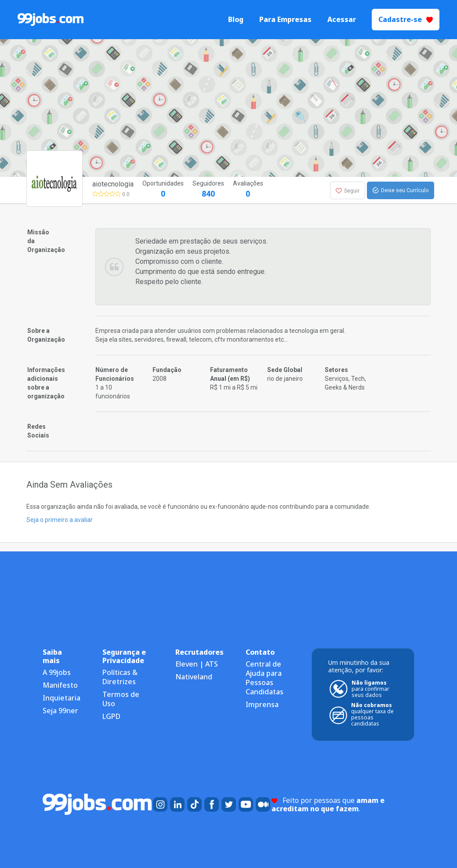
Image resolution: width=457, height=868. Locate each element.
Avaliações (248, 190)
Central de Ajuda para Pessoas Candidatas (265, 678)
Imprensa (262, 704)
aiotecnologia (113, 184)
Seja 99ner (60, 711)
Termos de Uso (121, 699)
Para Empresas (285, 20)
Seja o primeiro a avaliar (60, 520)
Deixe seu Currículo (401, 190)
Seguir (348, 191)
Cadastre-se (406, 19)
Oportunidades (163, 190)
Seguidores (208, 190)
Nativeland (194, 677)
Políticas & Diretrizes (120, 677)
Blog (236, 20)
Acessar (342, 20)
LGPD (111, 716)
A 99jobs (57, 672)
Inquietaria (62, 698)
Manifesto (60, 685)
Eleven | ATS (197, 664)
